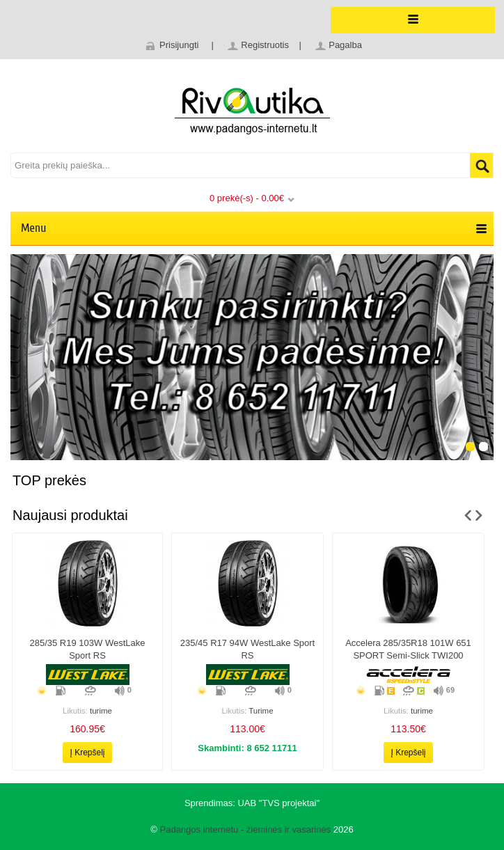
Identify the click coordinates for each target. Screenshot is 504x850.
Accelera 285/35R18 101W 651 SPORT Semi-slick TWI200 (408, 649)
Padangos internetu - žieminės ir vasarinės (245, 829)
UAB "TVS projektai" (278, 803)
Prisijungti (179, 45)
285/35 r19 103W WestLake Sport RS (88, 649)
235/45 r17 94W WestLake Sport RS (247, 649)
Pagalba (345, 45)
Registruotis (265, 45)
